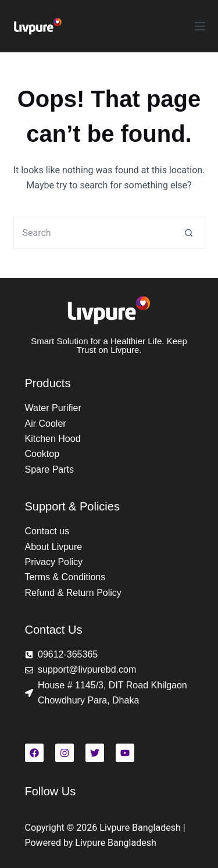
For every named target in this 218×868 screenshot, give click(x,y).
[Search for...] (93, 233)
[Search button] (189, 233)
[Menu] (200, 26)
